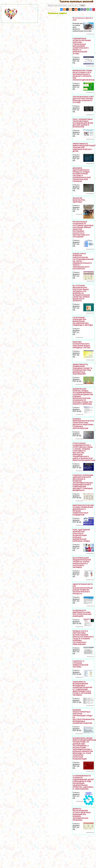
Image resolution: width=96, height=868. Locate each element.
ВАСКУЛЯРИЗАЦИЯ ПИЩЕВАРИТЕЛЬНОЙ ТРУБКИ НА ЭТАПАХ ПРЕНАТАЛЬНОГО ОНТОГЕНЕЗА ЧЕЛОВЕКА (82, 563)
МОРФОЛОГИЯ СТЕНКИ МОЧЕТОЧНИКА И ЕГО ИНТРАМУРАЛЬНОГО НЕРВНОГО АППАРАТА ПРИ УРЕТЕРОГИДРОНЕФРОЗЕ (84, 75)
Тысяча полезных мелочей (78, 1)
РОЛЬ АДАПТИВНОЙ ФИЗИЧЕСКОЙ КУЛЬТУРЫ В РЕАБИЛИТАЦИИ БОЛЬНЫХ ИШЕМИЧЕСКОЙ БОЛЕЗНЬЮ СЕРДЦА (81, 535)
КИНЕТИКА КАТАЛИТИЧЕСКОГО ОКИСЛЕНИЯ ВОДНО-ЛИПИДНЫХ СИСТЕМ (82, 345)
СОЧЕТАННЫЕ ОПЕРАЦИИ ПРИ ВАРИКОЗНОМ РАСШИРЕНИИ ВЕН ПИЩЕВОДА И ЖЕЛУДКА (83, 321)
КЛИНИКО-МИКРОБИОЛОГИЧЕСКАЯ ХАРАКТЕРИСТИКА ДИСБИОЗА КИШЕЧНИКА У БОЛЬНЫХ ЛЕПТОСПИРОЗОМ (83, 424)
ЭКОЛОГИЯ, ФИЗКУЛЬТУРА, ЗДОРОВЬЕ (79, 200)
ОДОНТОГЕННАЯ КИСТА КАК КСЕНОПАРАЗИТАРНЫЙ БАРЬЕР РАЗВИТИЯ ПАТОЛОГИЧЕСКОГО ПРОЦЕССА (83, 589)
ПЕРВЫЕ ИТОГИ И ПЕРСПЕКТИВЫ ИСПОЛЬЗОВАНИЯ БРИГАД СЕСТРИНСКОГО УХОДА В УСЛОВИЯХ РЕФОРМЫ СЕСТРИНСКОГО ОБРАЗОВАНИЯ (83, 638)
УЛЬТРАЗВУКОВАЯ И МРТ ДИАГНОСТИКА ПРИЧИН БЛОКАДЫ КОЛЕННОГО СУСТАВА (83, 100)
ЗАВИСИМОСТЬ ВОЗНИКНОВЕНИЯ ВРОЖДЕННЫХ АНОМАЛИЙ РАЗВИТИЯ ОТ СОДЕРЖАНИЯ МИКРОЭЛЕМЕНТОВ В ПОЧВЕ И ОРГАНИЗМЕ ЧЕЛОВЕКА (82, 688)
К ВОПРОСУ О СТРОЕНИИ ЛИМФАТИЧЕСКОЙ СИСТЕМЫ (80, 664)
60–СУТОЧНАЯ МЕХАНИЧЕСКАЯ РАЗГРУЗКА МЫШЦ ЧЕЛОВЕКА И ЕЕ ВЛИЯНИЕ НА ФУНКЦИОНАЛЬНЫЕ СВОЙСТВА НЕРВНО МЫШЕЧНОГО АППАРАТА (81, 293)
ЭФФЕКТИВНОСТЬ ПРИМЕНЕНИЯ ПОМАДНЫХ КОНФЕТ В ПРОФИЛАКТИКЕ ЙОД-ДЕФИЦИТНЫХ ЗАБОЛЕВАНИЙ (82, 369)
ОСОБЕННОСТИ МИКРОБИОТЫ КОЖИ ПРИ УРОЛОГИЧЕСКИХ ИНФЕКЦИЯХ (82, 613)
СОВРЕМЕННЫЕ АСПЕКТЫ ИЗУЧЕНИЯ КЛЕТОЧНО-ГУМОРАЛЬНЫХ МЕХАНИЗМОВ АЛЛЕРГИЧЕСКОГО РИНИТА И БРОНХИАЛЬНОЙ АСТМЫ (82, 46)
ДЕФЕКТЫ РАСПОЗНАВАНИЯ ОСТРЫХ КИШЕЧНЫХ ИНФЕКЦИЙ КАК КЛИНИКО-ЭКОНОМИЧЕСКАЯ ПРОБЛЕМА (82, 814)
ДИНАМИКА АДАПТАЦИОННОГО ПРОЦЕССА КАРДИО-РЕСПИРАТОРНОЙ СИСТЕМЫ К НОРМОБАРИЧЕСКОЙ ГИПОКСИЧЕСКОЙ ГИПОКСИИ (82, 175)
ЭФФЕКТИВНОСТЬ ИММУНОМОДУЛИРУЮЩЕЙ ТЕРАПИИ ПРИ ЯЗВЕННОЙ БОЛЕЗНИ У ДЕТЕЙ (84, 148)
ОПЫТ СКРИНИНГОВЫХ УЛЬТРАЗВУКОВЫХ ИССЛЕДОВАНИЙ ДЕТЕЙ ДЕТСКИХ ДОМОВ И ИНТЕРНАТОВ (83, 123)
